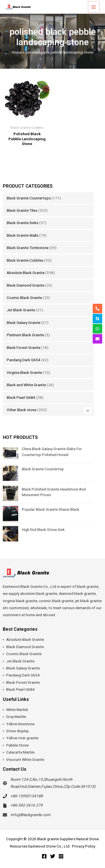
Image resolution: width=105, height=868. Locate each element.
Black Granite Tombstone (28, 248)
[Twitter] (53, 856)
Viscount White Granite (25, 759)
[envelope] (97, 339)
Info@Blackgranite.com (30, 815)
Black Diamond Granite (25, 285)
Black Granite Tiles (22, 210)
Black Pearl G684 (21, 397)
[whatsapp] (97, 329)
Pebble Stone (17, 745)
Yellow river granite (22, 738)
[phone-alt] (97, 308)
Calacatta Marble (20, 752)
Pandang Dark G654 (24, 360)
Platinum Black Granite (25, 335)
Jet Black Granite (21, 310)
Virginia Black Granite (24, 372)
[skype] (97, 319)
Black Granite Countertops (29, 198)
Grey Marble (16, 717)
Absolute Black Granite (26, 273)
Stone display (17, 731)
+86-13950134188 (27, 796)
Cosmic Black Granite (24, 298)
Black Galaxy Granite (24, 323)
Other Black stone (22, 410)
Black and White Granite (26, 385)
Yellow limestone (20, 724)
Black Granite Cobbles (25, 260)
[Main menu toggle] (94, 7)
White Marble (17, 710)
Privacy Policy (84, 846)
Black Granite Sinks (23, 223)
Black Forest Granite (24, 347)
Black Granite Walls (23, 235)
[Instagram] (61, 856)
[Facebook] (44, 856)
